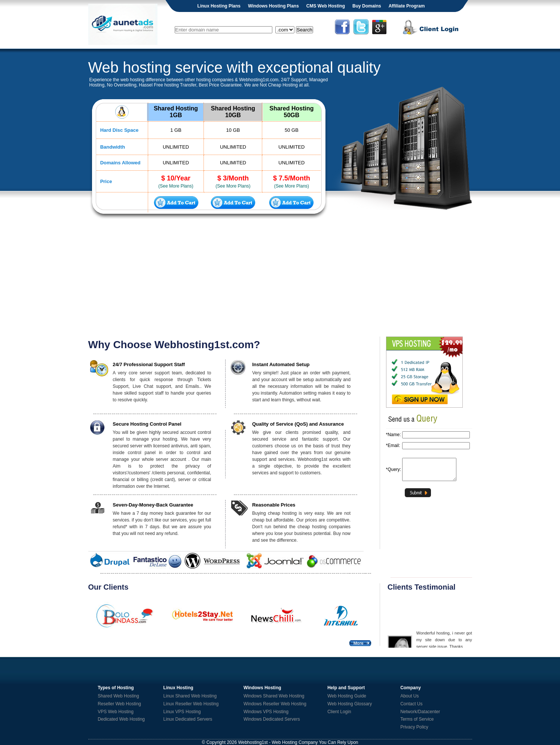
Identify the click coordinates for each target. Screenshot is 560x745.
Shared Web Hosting (118, 696)
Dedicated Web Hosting (121, 719)
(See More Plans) (176, 186)
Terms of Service (417, 719)
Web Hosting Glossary (350, 704)
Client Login (339, 712)
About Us (409, 696)
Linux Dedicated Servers (188, 719)
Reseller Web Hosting (119, 704)
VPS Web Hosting (116, 712)
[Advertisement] (280, 279)
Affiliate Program (407, 6)
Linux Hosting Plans (219, 6)
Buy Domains (367, 6)
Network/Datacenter (420, 712)
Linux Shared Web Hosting (190, 696)
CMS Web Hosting (326, 6)
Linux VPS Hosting (182, 712)
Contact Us (411, 704)
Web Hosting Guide (347, 696)
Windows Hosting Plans (273, 6)
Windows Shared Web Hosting (274, 696)
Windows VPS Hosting (266, 712)
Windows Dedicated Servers (272, 719)
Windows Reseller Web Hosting (275, 704)
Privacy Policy (414, 727)
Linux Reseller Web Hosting (191, 704)
